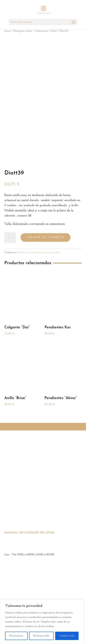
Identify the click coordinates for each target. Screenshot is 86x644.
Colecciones (42, 31)
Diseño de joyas (14, 511)
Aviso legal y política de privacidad (29, 446)
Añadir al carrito (45, 237)
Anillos (22, 252)
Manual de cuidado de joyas (29, 533)
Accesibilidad (16, 479)
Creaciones (48, 252)
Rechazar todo (41, 636)
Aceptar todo (67, 636)
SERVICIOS (12, 489)
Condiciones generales (19, 457)
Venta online (13, 500)
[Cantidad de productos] (10, 238)
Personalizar (16, 636)
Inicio (8, 31)
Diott (54, 31)
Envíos (9, 468)
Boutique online (23, 31)
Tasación (10, 522)
